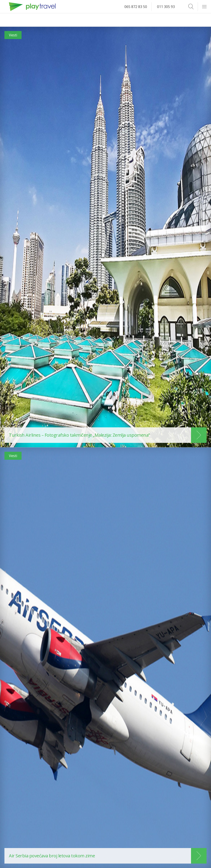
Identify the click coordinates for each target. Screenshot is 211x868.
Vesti (13, 35)
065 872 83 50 (136, 7)
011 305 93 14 (168, 7)
